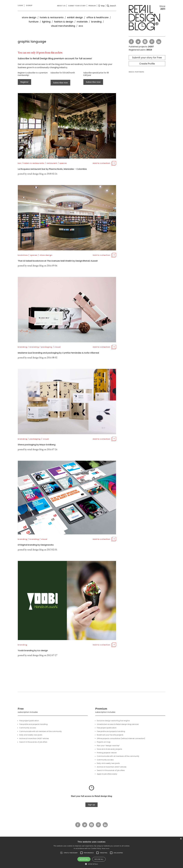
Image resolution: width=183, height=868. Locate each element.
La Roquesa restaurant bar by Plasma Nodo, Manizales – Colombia (52, 169)
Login (20, 6)
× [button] (181, 839)
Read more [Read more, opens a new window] (106, 848)
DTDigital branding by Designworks (36, 545)
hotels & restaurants (52, 17)
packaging (47, 347)
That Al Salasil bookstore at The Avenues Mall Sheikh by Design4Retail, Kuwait (58, 261)
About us (61, 6)
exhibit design (75, 17)
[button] (61, 853)
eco (81, 26)
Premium (92, 6)
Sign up (91, 805)
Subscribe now (60, 83)
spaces (63, 163)
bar (20, 163)
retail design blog (35, 174)
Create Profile (147, 64)
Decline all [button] (99, 859)
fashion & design (64, 22)
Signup (29, 6)
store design (29, 17)
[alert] (91, 852)
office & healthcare (97, 17)
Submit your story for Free (147, 58)
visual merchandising (63, 26)
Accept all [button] (84, 859)
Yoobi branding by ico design (33, 651)
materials (82, 22)
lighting (46, 22)
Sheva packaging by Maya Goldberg (37, 445)
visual (58, 347)
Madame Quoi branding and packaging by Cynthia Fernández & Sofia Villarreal (58, 353)
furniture (34, 22)
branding (96, 22)
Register (24, 82)
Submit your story (77, 6)
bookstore (23, 255)
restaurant (52, 163)
